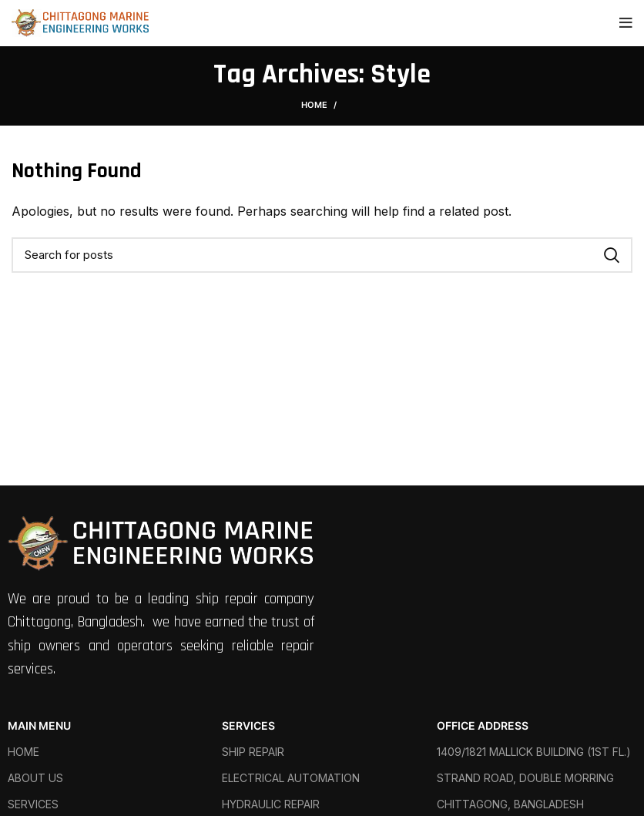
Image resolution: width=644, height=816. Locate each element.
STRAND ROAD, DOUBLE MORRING (525, 778)
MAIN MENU (39, 725)
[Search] (322, 255)
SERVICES (248, 725)
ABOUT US (35, 778)
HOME (23, 752)
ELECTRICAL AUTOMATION (291, 778)
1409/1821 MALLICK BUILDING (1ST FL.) (534, 752)
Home (314, 105)
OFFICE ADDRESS (483, 725)
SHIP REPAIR (253, 752)
